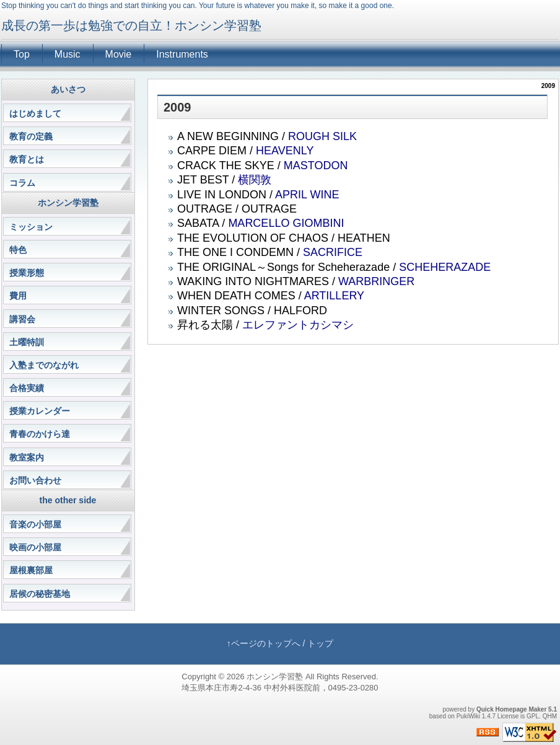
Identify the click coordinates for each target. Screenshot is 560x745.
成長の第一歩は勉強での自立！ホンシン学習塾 (131, 25)
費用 (18, 296)
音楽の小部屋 (35, 524)
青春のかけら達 (40, 434)
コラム (22, 183)
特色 (18, 250)
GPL (533, 716)
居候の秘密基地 (40, 594)
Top (22, 54)
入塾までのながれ (44, 365)
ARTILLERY (334, 296)
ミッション (31, 227)
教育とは (27, 159)
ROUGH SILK (322, 136)
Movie (119, 54)
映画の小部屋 (35, 547)
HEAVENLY (285, 151)
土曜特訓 (27, 342)
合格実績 (27, 388)
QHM (550, 716)
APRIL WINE (307, 195)
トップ (320, 643)
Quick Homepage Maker (511, 709)
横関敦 (255, 180)
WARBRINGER (376, 281)
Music (68, 54)
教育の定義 (31, 136)
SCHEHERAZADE (445, 267)
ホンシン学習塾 (275, 677)
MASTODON (316, 165)
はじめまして (35, 113)
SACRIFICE (333, 252)
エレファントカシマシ (298, 325)
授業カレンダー (40, 411)
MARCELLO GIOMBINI (286, 223)
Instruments (182, 54)
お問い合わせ (35, 480)
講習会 (22, 319)
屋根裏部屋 (31, 570)
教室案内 (27, 457)
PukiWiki (468, 716)
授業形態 (27, 273)
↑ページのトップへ (264, 643)
